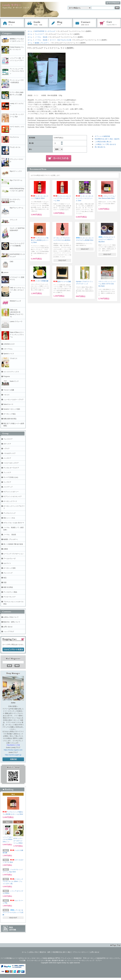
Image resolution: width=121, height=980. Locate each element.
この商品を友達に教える (103, 142)
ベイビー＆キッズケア (11, 463)
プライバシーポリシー (80, 952)
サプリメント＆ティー (11, 492)
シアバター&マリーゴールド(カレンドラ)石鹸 (13, 912)
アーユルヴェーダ (9, 559)
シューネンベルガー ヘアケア (13, 400)
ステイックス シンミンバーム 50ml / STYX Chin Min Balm (107, 284)
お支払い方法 (33, 952)
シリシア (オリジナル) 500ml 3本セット (8, 839)
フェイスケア (39, 34)
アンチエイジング (10, 513)
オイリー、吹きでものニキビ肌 (60, 40)
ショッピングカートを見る (13, 650)
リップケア (7, 482)
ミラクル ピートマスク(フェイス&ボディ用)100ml (107, 239)
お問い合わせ (85, 23)
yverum (6, 272)
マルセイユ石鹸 (9, 390)
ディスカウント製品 (10, 592)
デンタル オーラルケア (11, 468)
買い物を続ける (100, 147)
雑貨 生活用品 (8, 587)
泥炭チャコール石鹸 (62, 282)
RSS (11, 927)
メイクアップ (8, 487)
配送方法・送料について (12, 622)
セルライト (7, 563)
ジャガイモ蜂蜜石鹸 (40, 281)
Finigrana (7, 376)
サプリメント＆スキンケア (13, 496)
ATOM (13, 930)
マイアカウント (113, 3)
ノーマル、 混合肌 (41, 37)
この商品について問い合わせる (105, 144)
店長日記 (13, 759)
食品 (5, 578)
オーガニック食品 (9, 414)
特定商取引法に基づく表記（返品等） (108, 139)
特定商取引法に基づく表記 (62, 952)
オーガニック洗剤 (9, 568)
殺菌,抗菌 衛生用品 (10, 419)
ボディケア (7, 444)
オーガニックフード (10, 501)
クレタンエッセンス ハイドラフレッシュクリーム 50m (62, 198)
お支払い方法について (11, 617)
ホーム (12, 23)
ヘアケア (6, 449)
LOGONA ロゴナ (10, 344)
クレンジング (8, 573)
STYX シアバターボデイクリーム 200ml (18, 841)
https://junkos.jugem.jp (13, 755)
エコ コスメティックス (11, 372)
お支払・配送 (37, 23)
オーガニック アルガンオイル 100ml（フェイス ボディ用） (13, 881)
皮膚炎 (6, 549)
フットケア (7, 473)
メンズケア (7, 458)
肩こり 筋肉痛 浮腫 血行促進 (13, 544)
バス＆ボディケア (9, 453)
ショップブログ (9, 632)
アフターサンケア (9, 597)
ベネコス (6, 395)
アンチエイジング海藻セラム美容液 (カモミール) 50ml (40, 240)
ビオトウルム (8, 349)
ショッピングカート (109, 23)
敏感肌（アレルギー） (42, 43)
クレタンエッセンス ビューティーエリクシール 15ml (85, 198)
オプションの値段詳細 (102, 136)
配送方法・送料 (45, 952)
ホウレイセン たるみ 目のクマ (14, 523)
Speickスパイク (9, 354)
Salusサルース (8, 404)
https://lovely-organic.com (13, 750)
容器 (5, 582)
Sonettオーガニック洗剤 (12, 409)
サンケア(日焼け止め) (11, 477)
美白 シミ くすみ (9, 518)
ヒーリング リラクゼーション (13, 554)
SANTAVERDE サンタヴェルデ (45, 31)
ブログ (61, 23)
